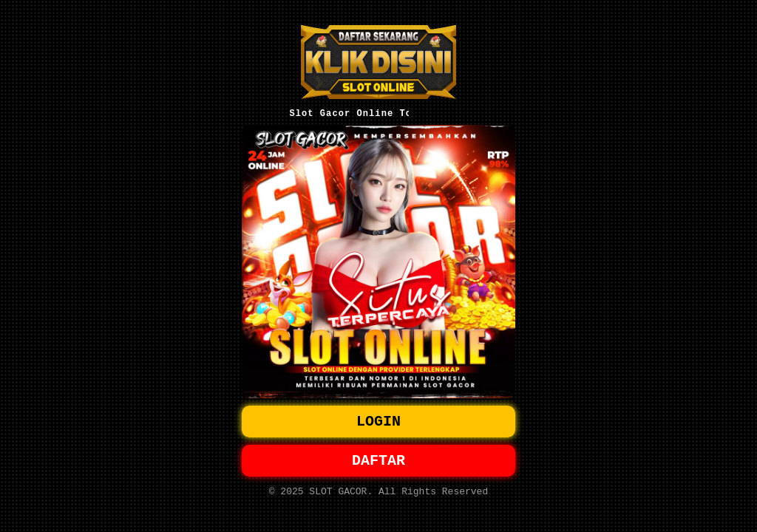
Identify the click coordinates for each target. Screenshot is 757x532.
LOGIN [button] (378, 420)
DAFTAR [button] (378, 462)
